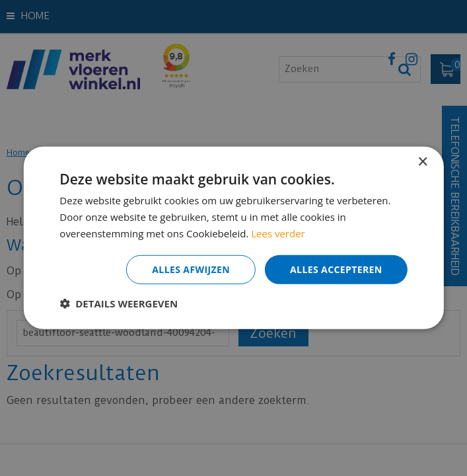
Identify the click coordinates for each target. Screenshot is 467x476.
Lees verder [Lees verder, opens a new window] (278, 233)
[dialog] (234, 238)
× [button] (422, 162)
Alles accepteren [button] (336, 269)
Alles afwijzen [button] (191, 269)
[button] (119, 303)
